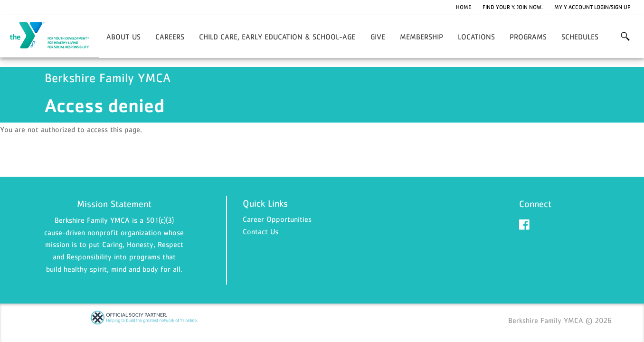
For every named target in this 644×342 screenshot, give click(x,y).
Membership (421, 37)
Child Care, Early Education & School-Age (277, 37)
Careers (170, 37)
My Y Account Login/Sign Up (592, 7)
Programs (528, 37)
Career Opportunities (277, 219)
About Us (123, 37)
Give (378, 37)
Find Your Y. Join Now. (513, 7)
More (625, 37)
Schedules (580, 37)
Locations (476, 37)
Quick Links (265, 203)
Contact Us (260, 231)
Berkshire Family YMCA (55, 36)
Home (464, 7)
